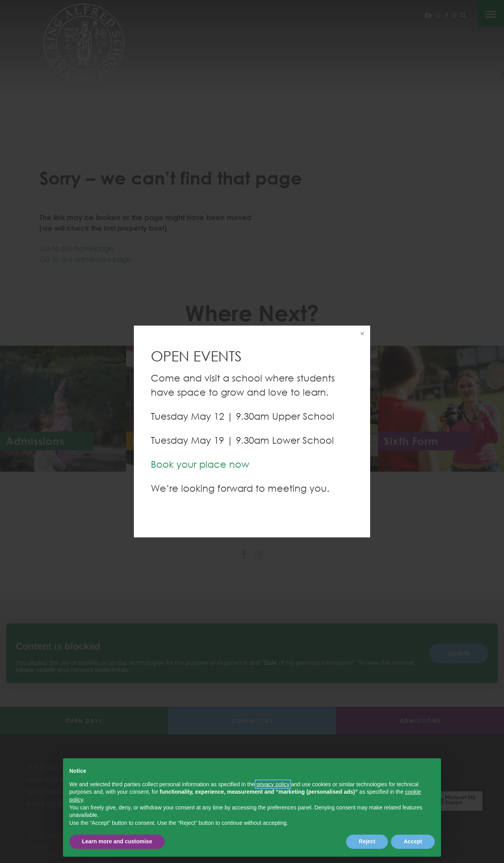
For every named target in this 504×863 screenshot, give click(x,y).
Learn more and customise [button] (117, 841)
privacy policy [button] (273, 784)
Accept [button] (413, 841)
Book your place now (200, 464)
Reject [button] (367, 841)
